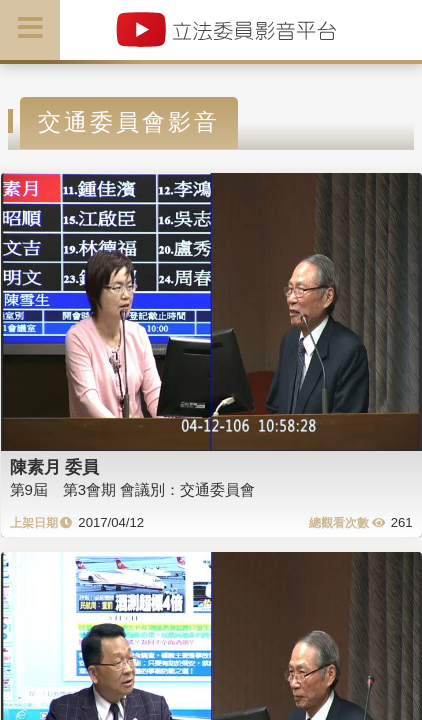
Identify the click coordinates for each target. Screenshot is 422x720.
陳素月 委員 (55, 467)
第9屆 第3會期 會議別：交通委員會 (133, 489)
